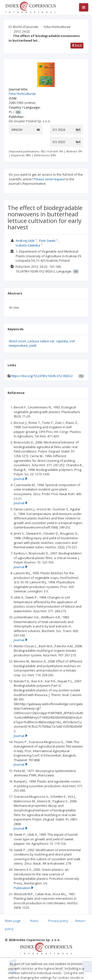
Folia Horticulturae (57, 27)
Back (77, 45)
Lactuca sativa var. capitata (48, 341)
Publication (23, 888)
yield (33, 345)
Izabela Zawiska (28, 245)
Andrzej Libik (25, 241)
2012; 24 (22, 31)
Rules (34, 921)
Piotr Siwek (47, 241)
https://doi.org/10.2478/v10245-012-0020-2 (42, 376)
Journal (20, 479)
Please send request (49, 179)
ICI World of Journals (24, 27)
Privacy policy (58, 921)
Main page (13, 921)
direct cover (18, 341)
